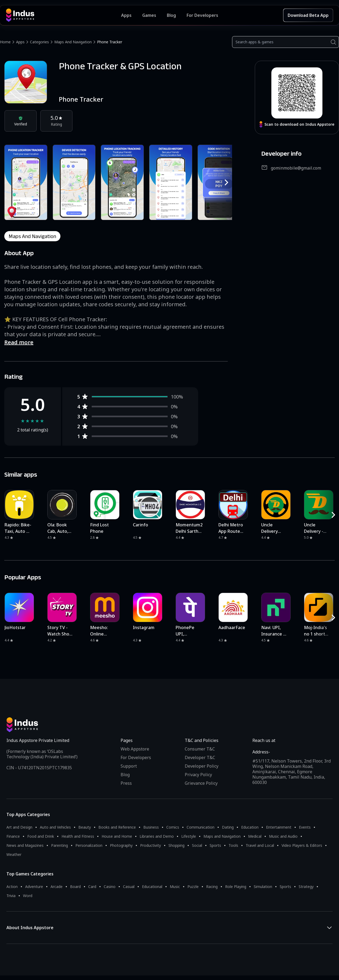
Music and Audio (283, 836)
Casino (110, 887)
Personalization (89, 845)
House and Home (117, 836)
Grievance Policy (201, 783)
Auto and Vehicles (55, 827)
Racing (212, 887)
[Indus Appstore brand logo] (63, 15)
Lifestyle (189, 836)
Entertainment (279, 827)
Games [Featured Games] (149, 15)
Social (197, 845)
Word (28, 896)
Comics (173, 827)
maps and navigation (32, 236)
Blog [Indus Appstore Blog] (171, 15)
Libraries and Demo (157, 836)
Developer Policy (202, 766)
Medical (255, 836)
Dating (228, 827)
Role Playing (236, 887)
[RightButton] (226, 182)
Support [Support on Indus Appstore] (129, 766)
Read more (19, 342)
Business (151, 827)
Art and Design (19, 827)
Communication (201, 827)
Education (250, 827)
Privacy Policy (198, 775)
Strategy (306, 887)
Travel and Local (260, 845)
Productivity (151, 845)
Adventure (34, 887)
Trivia (11, 896)
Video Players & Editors (302, 845)
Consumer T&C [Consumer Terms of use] (200, 749)
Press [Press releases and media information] (126, 783)
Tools (233, 845)
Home (5, 42)
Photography (121, 845)
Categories (39, 42)
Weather (14, 854)
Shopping (176, 845)
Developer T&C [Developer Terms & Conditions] (200, 757)
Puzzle (193, 887)
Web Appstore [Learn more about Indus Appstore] (135, 749)
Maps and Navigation (73, 42)
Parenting (59, 845)
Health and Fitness (78, 836)
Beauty (85, 827)
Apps (20, 42)
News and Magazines (25, 845)
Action (12, 887)
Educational (152, 887)
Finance (13, 836)
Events (305, 827)
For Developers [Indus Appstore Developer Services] (202, 15)
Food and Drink (41, 836)
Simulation (263, 887)
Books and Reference (117, 827)
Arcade (57, 887)
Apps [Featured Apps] (126, 15)
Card (92, 887)
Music (175, 887)
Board (75, 887)
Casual (129, 887)
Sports (215, 845)
